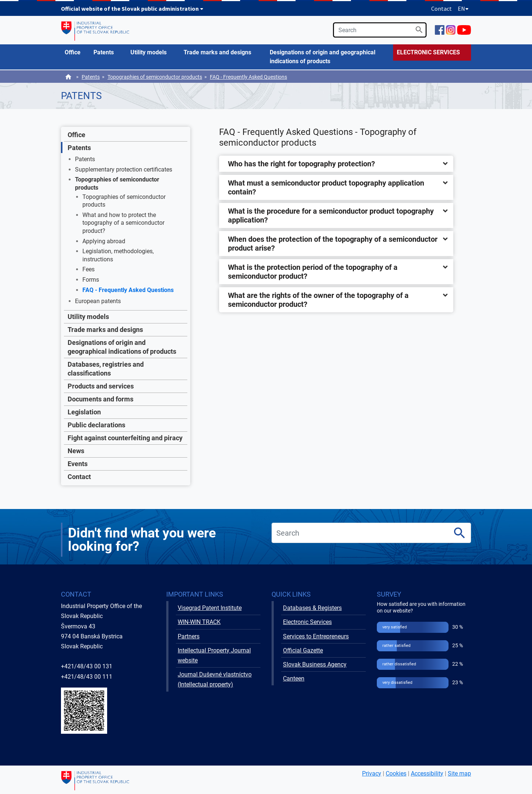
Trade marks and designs (105, 330)
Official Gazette (303, 650)
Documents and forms (100, 399)
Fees (88, 269)
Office (76, 135)
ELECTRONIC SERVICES (428, 52)
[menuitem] (75, 52)
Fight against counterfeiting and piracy (125, 438)
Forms (91, 280)
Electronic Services (307, 622)
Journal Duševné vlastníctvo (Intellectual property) (215, 679)
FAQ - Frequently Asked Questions (248, 77)
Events (78, 464)
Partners (189, 636)
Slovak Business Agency (315, 664)
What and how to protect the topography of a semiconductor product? (123, 223)
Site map (459, 773)
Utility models (88, 317)
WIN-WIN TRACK (199, 622)
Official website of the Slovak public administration (132, 9)
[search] (380, 30)
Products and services (101, 386)
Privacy (372, 773)
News (76, 451)
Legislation (84, 412)
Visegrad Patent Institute (210, 608)
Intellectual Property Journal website (214, 655)
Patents (91, 77)
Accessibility (427, 773)
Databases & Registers (312, 608)
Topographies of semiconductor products (155, 77)
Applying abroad (104, 241)
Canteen (294, 678)
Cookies (396, 773)
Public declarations (96, 425)
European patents (98, 301)
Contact (441, 9)
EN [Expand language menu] (463, 9)
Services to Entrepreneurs (316, 636)
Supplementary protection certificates (124, 169)
